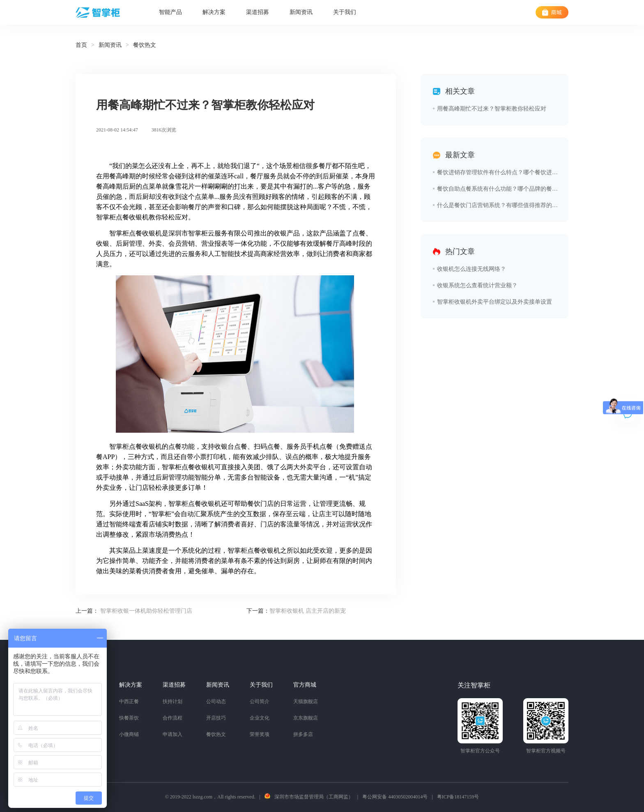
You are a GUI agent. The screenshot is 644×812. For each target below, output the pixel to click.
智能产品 (170, 12)
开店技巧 (216, 718)
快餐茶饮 (129, 718)
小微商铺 (129, 734)
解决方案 (214, 12)
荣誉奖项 (260, 734)
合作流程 (172, 718)
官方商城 (305, 685)
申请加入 (172, 734)
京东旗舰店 (306, 718)
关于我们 (345, 12)
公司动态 (216, 701)
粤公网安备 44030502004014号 (395, 797)
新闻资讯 (301, 12)
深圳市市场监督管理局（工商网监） (314, 797)
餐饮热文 (216, 734)
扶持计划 (172, 701)
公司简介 (260, 701)
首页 (81, 45)
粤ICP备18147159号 (458, 797)
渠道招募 (258, 12)
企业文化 (260, 718)
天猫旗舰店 (306, 701)
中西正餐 (129, 701)
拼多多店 (303, 734)
